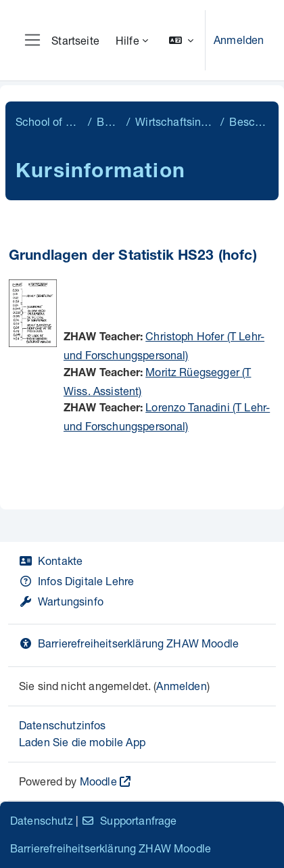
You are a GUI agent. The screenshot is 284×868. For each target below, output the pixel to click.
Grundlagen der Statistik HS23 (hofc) (133, 257)
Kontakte (51, 561)
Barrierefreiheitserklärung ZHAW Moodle (129, 643)
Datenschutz (42, 820)
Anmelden (239, 40)
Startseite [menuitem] (75, 40)
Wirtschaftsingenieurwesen (175, 121)
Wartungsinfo (61, 601)
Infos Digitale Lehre (76, 581)
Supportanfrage (129, 820)
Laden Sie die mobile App (82, 742)
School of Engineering (49, 121)
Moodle (98, 781)
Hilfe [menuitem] (127, 40)
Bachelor (109, 121)
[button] (181, 40)
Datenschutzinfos (63, 725)
